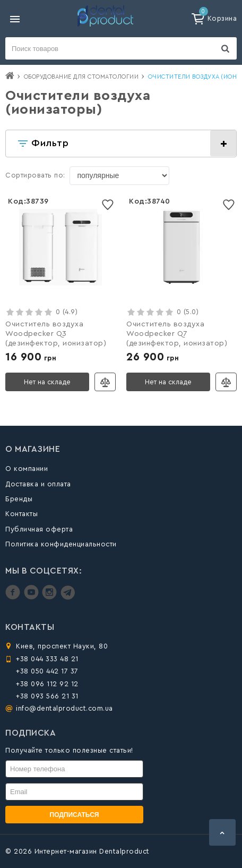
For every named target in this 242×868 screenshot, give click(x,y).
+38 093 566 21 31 (47, 696)
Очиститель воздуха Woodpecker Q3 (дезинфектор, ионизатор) (56, 334)
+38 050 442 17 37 (47, 671)
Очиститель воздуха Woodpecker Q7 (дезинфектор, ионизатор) (177, 334)
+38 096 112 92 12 (47, 684)
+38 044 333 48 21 (47, 659)
